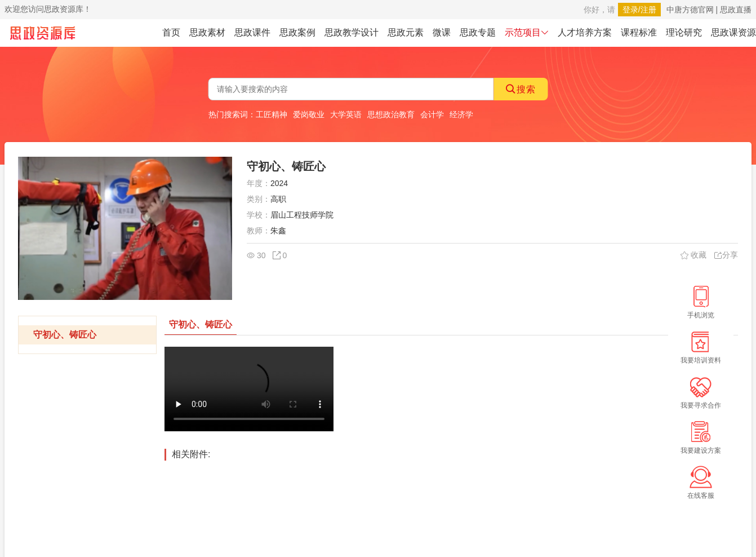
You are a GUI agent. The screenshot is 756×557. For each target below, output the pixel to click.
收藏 (693, 255)
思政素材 (207, 32)
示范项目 (527, 32)
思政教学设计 (352, 32)
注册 (648, 10)
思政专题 (478, 32)
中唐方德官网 (690, 10)
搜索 (521, 89)
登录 (630, 10)
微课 (442, 32)
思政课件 (252, 32)
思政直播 (736, 10)
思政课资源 (733, 32)
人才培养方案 (585, 32)
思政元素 (406, 32)
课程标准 (639, 32)
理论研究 (684, 32)
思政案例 (297, 32)
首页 (171, 32)
